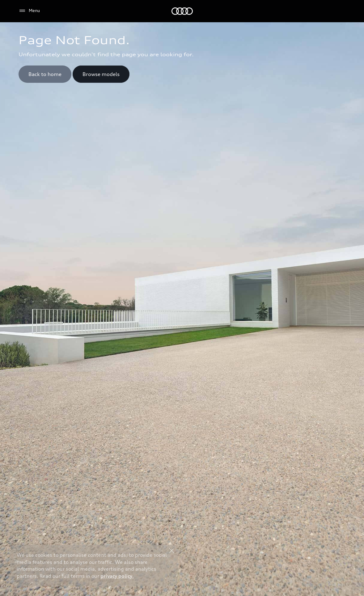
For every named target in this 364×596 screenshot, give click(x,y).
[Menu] (29, 11)
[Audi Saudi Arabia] (182, 11)
